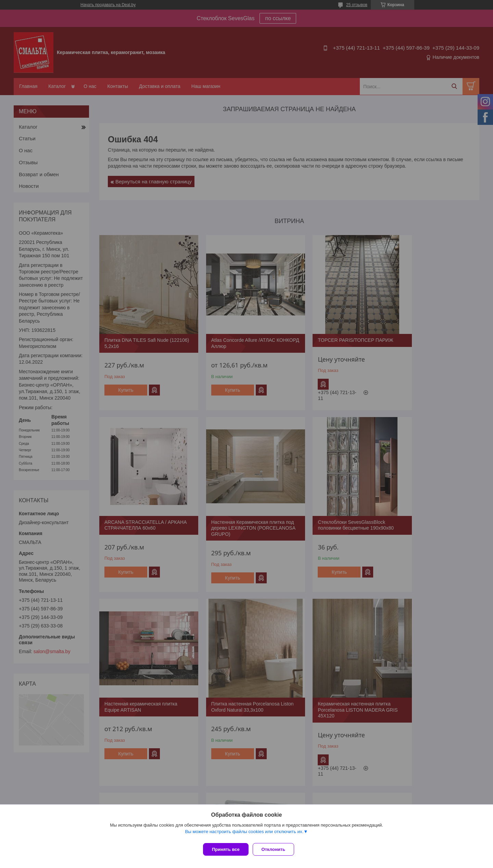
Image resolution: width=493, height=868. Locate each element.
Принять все (226, 849)
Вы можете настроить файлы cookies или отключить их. (244, 834)
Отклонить (276, 849)
